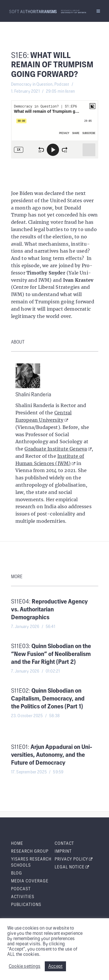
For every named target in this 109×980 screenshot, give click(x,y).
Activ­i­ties (23, 897)
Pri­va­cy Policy (74, 859)
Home (17, 844)
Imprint (63, 851)
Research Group (30, 851)
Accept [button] (55, 966)
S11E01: (52, 755)
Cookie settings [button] (25, 966)
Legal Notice (72, 867)
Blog (17, 873)
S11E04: (49, 610)
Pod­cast (21, 889)
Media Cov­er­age (30, 881)
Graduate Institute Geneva (58, 449)
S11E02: (48, 699)
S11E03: (51, 654)
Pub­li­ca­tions (26, 905)
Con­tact (64, 844)
